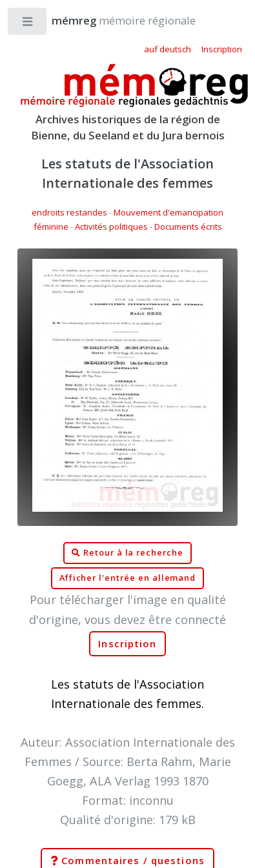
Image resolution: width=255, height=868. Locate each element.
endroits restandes (69, 212)
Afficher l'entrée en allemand (128, 578)
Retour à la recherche (127, 553)
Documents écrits (188, 227)
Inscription (127, 644)
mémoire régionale (111, 20)
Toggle (28, 24)
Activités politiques (111, 227)
